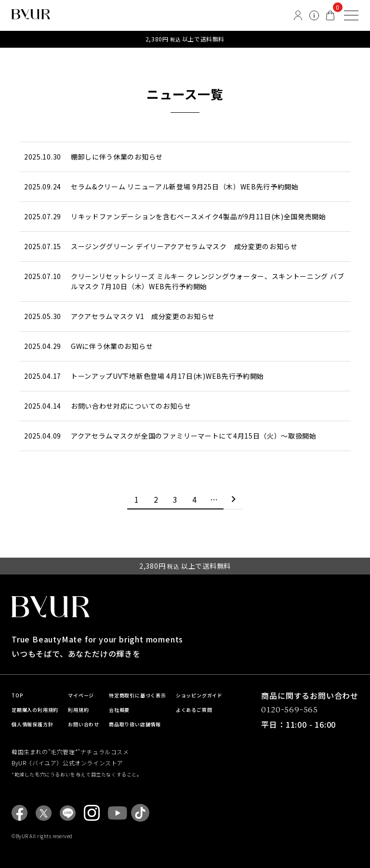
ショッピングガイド (199, 695)
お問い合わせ (84, 724)
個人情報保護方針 (32, 724)
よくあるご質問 (194, 710)
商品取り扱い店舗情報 (135, 724)
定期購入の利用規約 (35, 710)
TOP (17, 695)
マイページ (81, 695)
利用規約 (78, 710)
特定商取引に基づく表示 (138, 695)
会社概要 (119, 710)
